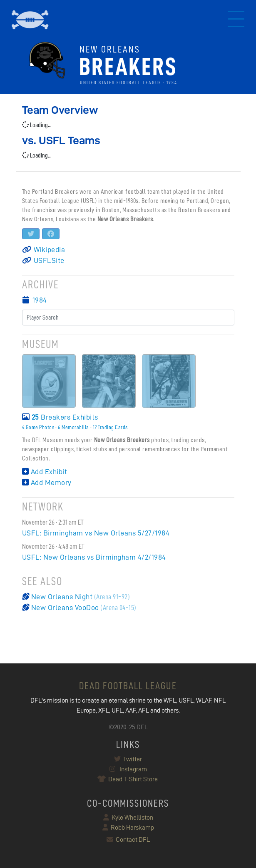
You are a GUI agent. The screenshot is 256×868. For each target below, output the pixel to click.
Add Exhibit (45, 472)
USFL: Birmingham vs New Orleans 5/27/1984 (96, 533)
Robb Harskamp (128, 828)
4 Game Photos (38, 427)
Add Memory (47, 483)
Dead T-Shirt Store (128, 779)
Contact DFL (128, 840)
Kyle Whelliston (128, 818)
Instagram (128, 769)
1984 (40, 300)
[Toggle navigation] (236, 20)
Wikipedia (44, 250)
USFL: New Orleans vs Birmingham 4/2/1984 (94, 557)
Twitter (128, 759)
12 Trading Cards (110, 427)
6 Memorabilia (73, 427)
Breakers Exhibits (60, 417)
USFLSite (43, 260)
